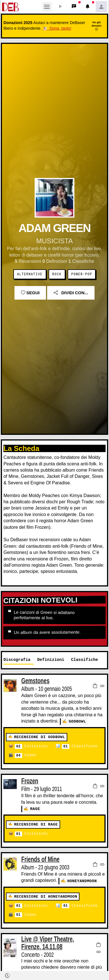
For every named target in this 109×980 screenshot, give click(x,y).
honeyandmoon (82, 880)
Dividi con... (71, 293)
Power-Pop (82, 274)
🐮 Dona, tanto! (57, 28)
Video (25, 755)
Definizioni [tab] (51, 660)
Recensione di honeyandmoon (45, 896)
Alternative (30, 274)
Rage (35, 808)
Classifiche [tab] (84, 660)
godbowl (77, 721)
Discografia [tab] (17, 660)
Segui (30, 293)
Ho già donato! (96, 26)
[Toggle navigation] (47, 7)
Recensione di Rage (36, 824)
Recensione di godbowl (39, 737)
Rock (57, 274)
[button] (60, 7)
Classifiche (80, 746)
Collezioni (31, 746)
